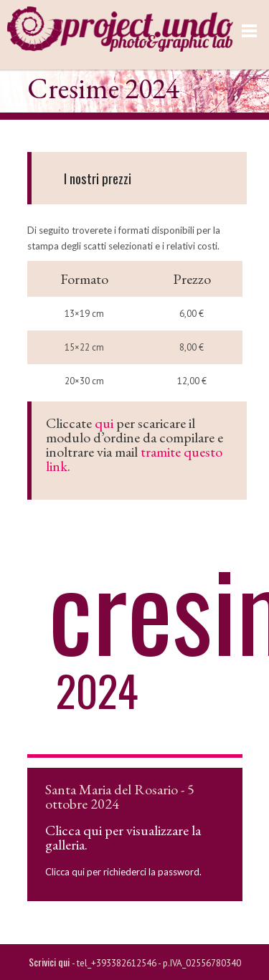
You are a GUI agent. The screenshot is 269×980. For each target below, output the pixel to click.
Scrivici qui (50, 962)
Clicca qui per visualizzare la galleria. (123, 837)
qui (104, 423)
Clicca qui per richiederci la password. (123, 872)
